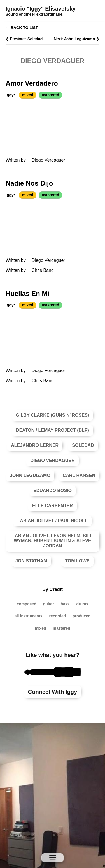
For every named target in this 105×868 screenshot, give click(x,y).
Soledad (83, 445)
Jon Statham (31, 561)
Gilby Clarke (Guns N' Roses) (53, 415)
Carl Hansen (79, 475)
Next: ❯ (77, 39)
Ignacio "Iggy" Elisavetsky (41, 9)
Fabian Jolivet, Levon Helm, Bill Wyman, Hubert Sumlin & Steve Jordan (53, 541)
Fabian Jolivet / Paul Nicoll (52, 521)
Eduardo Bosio (53, 491)
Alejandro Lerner (35, 445)
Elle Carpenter (53, 506)
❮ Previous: (24, 39)
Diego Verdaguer (52, 460)
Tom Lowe (77, 561)
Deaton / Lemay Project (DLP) (53, 430)
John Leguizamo (30, 475)
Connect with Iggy (53, 692)
